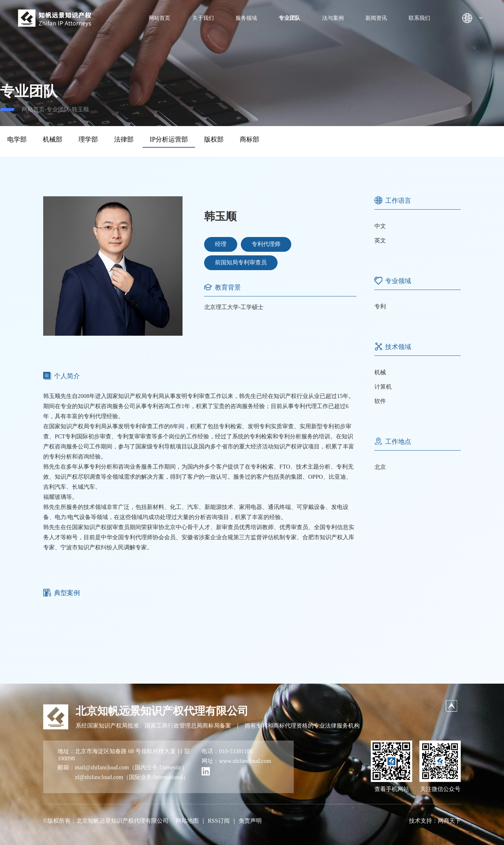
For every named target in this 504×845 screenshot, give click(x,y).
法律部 (124, 139)
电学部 (17, 139)
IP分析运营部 (169, 139)
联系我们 (419, 18)
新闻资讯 (376, 18)
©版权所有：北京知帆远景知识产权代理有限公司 (106, 821)
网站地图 (187, 821)
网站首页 (159, 18)
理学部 (88, 139)
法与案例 (333, 18)
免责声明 (250, 821)
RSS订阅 (219, 821)
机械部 (53, 139)
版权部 (214, 139)
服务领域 (246, 18)
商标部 (249, 139)
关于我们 (203, 18)
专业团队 (289, 18)
